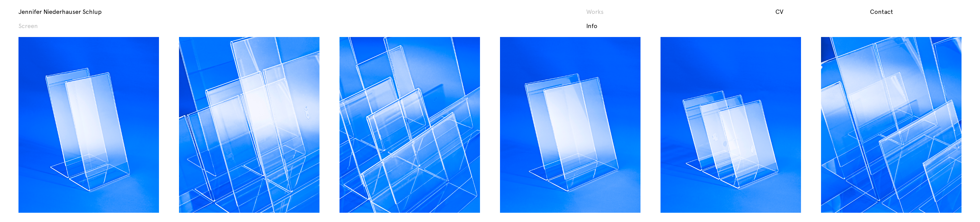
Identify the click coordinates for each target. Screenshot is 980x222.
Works (595, 11)
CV (779, 11)
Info (592, 26)
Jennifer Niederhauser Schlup (60, 11)
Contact (882, 11)
